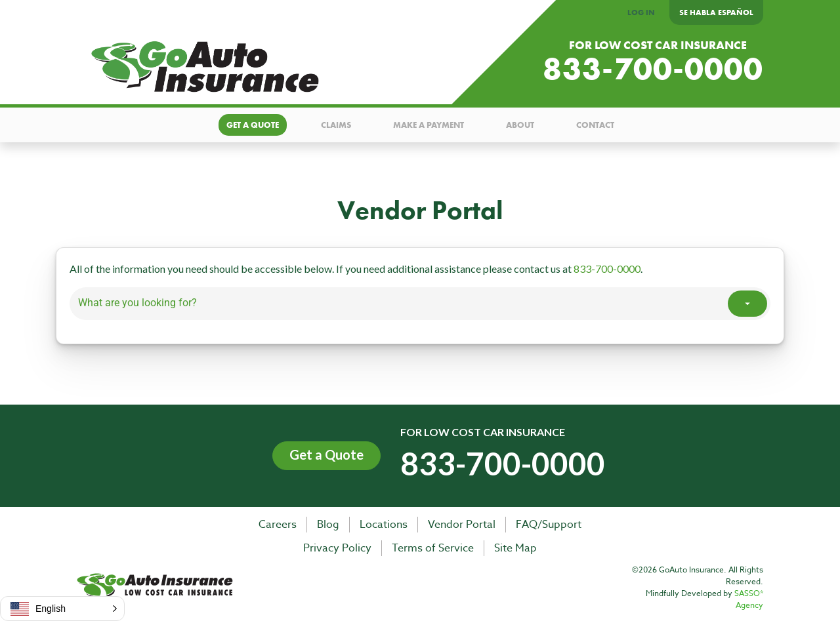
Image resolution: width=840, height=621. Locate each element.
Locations (384, 525)
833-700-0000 (653, 69)
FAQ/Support (549, 525)
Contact (595, 125)
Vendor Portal (462, 525)
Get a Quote (326, 454)
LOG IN (641, 12)
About (520, 125)
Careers (278, 525)
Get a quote (253, 125)
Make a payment (429, 125)
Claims (336, 125)
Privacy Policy (337, 548)
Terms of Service (433, 548)
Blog (328, 525)
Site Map (515, 548)
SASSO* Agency (749, 599)
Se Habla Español (716, 12)
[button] (62, 609)
